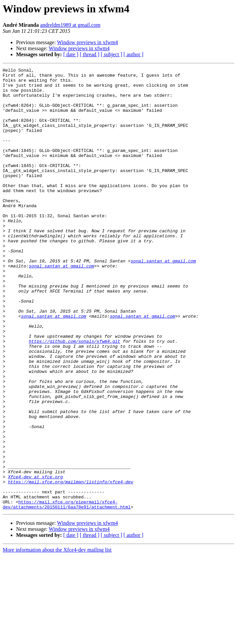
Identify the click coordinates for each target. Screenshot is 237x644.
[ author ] (134, 54)
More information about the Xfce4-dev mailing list (57, 638)
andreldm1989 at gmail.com (70, 25)
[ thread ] (90, 54)
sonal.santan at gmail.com (163, 300)
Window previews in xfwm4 (87, 42)
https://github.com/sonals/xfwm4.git (74, 396)
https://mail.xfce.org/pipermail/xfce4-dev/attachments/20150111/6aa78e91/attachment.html (67, 592)
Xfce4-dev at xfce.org (35, 559)
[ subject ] (111, 54)
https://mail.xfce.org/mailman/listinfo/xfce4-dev (71, 565)
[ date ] (71, 54)
